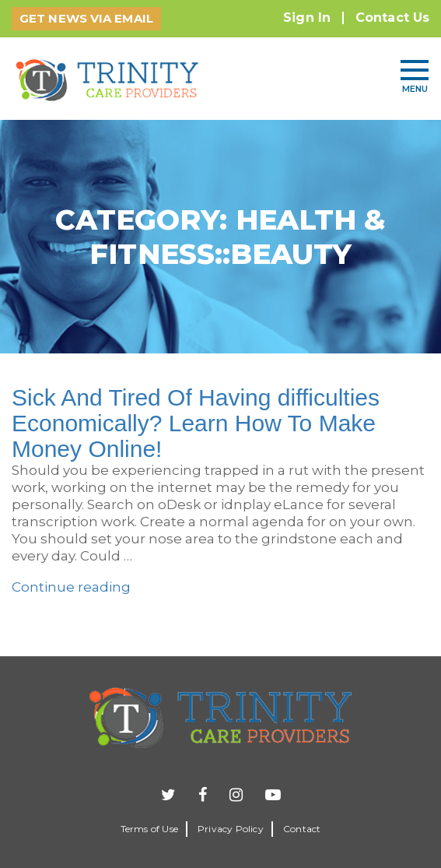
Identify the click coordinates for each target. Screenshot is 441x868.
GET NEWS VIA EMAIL (86, 18)
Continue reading (71, 587)
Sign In (307, 18)
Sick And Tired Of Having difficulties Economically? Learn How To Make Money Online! (196, 423)
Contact (302, 829)
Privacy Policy (231, 829)
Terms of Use (149, 829)
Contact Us (392, 18)
